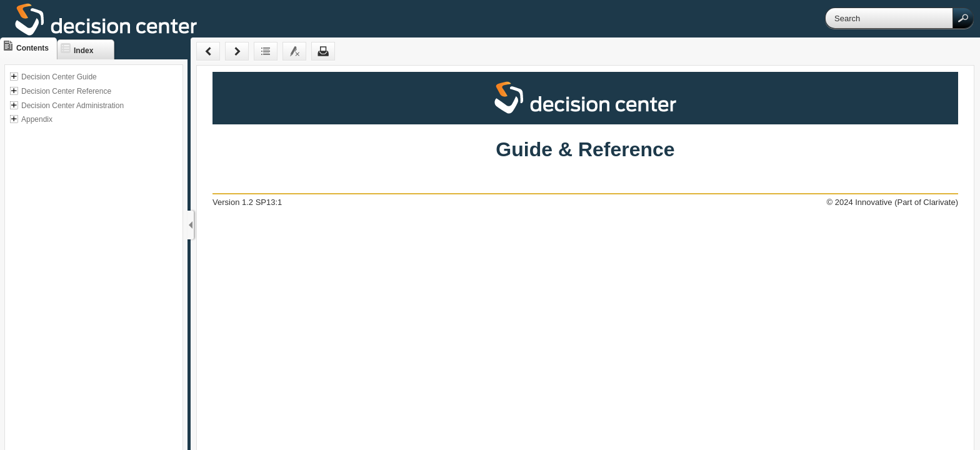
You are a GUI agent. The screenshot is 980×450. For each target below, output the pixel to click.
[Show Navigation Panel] (191, 225)
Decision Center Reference (66, 91)
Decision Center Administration (72, 106)
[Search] (889, 18)
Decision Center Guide (59, 77)
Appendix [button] (37, 119)
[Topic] (585, 258)
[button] (963, 18)
